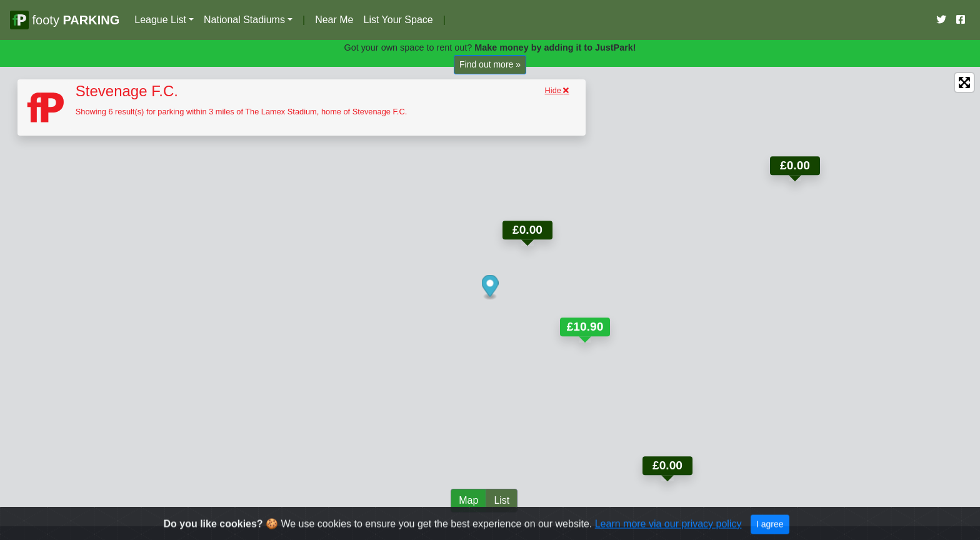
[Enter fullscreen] (964, 82)
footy (65, 20)
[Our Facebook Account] (961, 20)
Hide (557, 90)
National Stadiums (244, 20)
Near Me (334, 20)
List (502, 500)
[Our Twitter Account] (941, 20)
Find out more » (490, 64)
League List (160, 20)
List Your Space (398, 20)
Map (468, 500)
